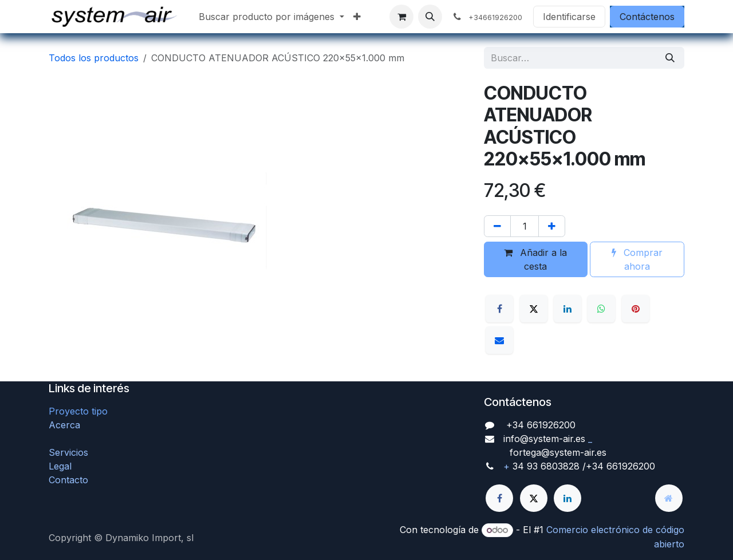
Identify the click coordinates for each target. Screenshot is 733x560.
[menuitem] (271, 17)
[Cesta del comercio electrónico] (401, 17)
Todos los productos (94, 58)
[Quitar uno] (497, 226)
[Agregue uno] (552, 226)
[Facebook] (499, 309)
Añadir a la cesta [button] (535, 259)
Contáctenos (647, 17)
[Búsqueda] (670, 58)
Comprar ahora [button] (637, 259)
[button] (430, 17)
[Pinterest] (636, 309)
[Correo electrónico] (499, 340)
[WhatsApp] (601, 309)
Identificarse (569, 17)
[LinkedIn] (568, 309)
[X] (534, 309)
